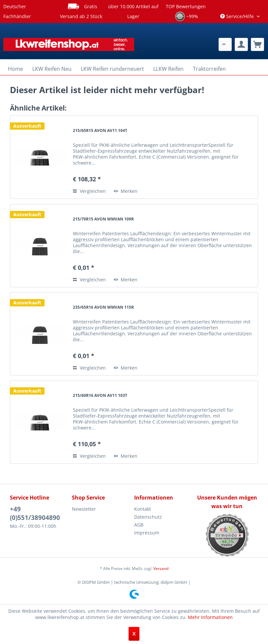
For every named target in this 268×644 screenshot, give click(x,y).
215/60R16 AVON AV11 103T (100, 395)
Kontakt (143, 509)
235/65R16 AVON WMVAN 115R (103, 307)
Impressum (147, 533)
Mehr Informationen (210, 617)
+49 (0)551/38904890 (35, 513)
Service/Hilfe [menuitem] (238, 16)
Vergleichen (89, 191)
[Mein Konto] (241, 44)
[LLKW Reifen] (168, 69)
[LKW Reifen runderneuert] (112, 69)
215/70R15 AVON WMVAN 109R (103, 219)
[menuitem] (225, 44)
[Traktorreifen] (209, 69)
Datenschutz (148, 517)
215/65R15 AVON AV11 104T (100, 130)
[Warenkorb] (257, 44)
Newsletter (84, 509)
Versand (161, 568)
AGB (139, 525)
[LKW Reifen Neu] (52, 69)
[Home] (15, 69)
